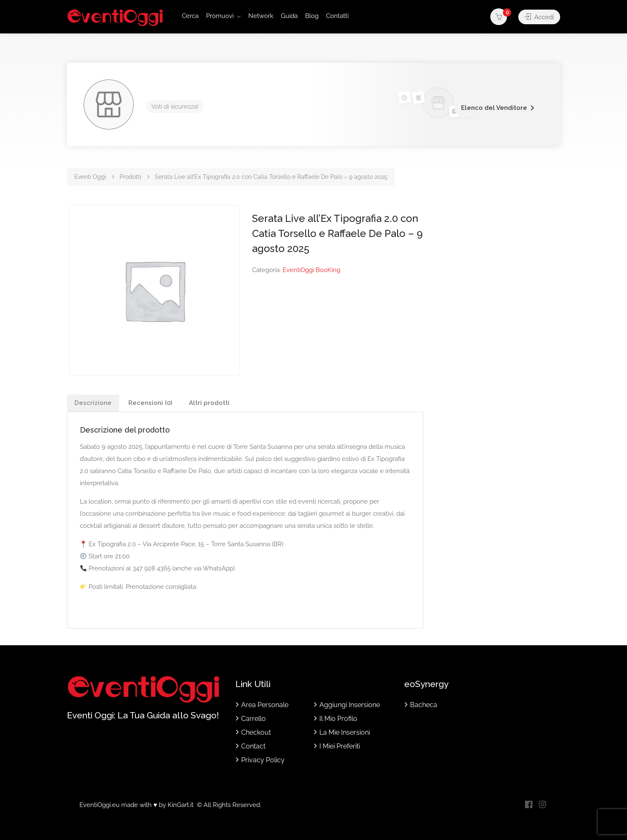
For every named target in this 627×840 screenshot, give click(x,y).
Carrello (254, 719)
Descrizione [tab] (93, 403)
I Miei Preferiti (340, 746)
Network (261, 16)
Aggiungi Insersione (350, 705)
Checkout (256, 732)
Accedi (539, 17)
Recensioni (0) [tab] (150, 403)
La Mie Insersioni (345, 732)
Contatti (337, 16)
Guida (289, 16)
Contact (253, 746)
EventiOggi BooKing (311, 270)
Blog (312, 16)
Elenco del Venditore (494, 108)
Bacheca (424, 705)
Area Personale (265, 705)
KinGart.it (181, 805)
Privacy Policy (263, 760)
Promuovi (220, 16)
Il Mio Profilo (338, 719)
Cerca (190, 16)
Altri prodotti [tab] (209, 403)
